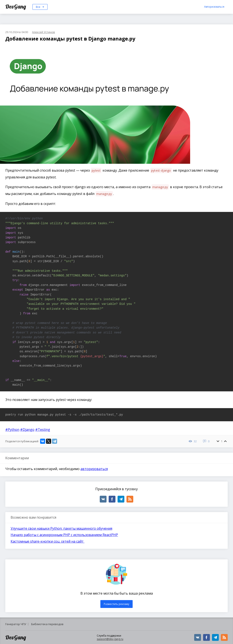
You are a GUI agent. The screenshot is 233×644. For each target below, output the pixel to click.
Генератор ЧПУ (16, 624)
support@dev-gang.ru (110, 639)
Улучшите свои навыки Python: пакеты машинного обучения (61, 528)
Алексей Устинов (44, 32)
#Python (12, 430)
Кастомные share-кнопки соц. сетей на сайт (48, 541)
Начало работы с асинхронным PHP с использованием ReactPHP (64, 535)
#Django (27, 430)
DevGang (16, 6)
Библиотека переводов (47, 624)
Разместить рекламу (116, 604)
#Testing (43, 430)
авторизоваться (94, 469)
